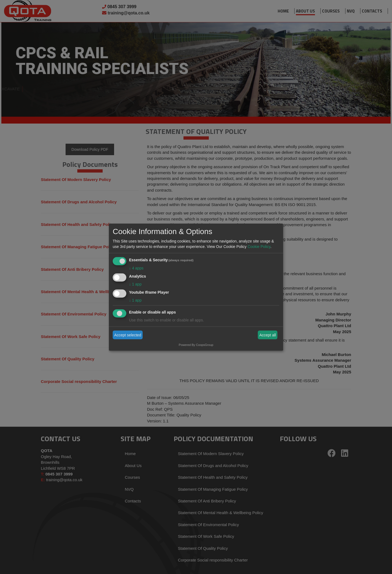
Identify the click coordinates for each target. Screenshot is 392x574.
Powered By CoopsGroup (196, 345)
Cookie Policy (259, 247)
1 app (135, 284)
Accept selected (128, 335)
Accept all (268, 335)
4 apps (136, 268)
